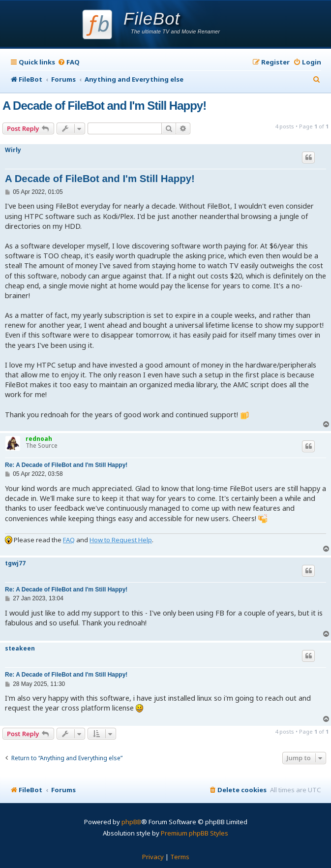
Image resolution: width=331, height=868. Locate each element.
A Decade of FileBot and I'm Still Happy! (104, 106)
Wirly (13, 150)
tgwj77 (15, 563)
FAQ (69, 540)
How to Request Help (121, 540)
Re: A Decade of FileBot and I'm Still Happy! (66, 465)
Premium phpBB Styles (195, 833)
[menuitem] (69, 62)
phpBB (131, 822)
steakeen (20, 649)
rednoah (39, 439)
